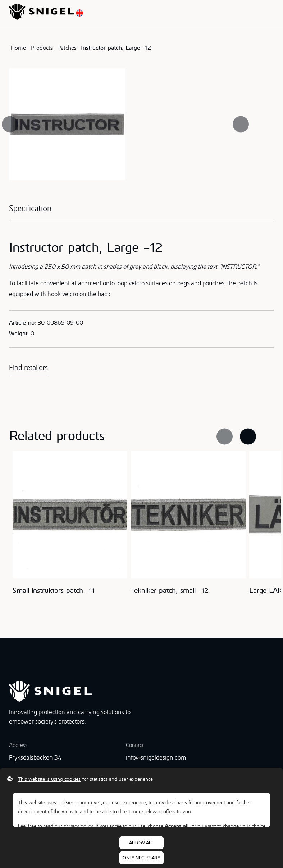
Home (18, 48)
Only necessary (141, 858)
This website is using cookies (49, 779)
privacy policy (78, 826)
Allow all (141, 843)
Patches (67, 48)
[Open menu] (272, 13)
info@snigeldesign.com (156, 757)
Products (42, 48)
